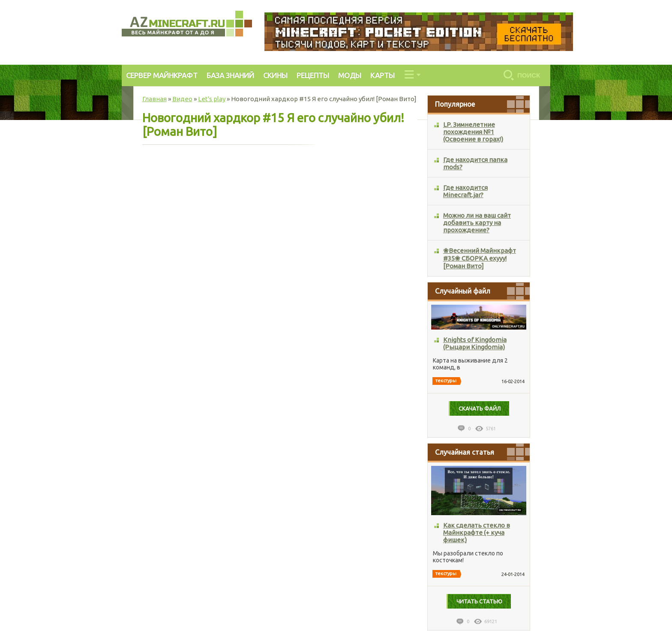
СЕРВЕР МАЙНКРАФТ (162, 75)
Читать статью (479, 601)
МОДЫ (350, 75)
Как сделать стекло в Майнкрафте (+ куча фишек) (477, 532)
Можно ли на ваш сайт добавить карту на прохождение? (477, 223)
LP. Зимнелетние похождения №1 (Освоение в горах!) (473, 132)
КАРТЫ (382, 75)
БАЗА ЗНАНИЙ (230, 75)
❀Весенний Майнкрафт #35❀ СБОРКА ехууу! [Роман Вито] (480, 258)
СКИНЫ (275, 75)
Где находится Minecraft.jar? (465, 191)
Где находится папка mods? (475, 163)
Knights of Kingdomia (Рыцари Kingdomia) (475, 343)
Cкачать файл (480, 408)
